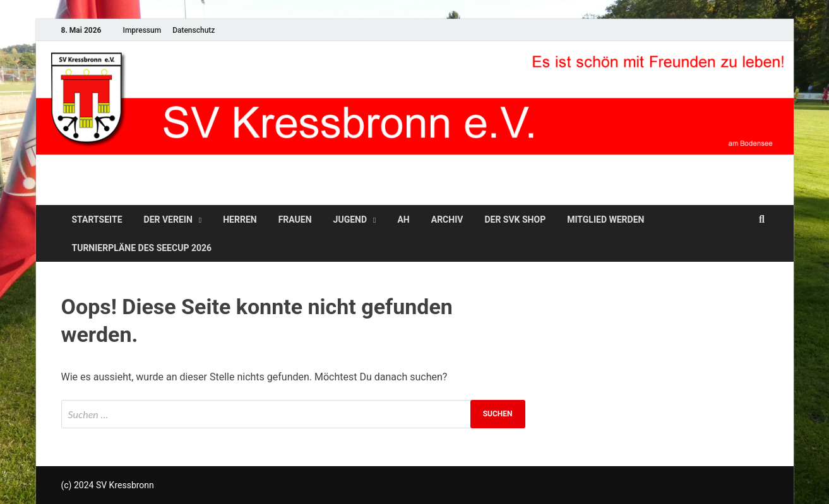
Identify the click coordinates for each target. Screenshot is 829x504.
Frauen (295, 220)
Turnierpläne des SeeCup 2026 (142, 248)
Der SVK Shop (515, 220)
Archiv (447, 220)
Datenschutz (194, 30)
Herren (240, 220)
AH (403, 220)
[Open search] (762, 220)
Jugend (350, 220)
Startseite (97, 220)
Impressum (142, 30)
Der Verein (168, 220)
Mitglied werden (605, 220)
